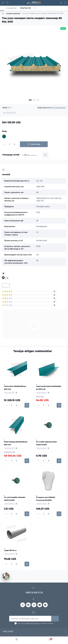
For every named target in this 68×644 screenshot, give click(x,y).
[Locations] (61, 3)
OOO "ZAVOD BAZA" (58, 108)
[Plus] (15, 144)
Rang (4, 131)
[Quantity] (10, 144)
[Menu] (3, 3)
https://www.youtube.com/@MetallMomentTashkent (40, 605)
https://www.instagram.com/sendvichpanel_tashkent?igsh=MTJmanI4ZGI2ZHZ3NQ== (23, 605)
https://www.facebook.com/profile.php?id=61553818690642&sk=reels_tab (28, 605)
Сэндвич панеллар (13, 13)
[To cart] (27, 405)
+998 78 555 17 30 (34, 592)
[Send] (45, 155)
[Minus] (4, 144)
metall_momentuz (45, 605)
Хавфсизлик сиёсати (32, 623)
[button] (30, 100)
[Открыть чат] (6, 576)
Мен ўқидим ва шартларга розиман (35, 623)
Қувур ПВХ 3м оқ (10, 550)
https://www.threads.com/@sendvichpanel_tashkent (34, 605)
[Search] (7, 3)
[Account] (65, 3)
